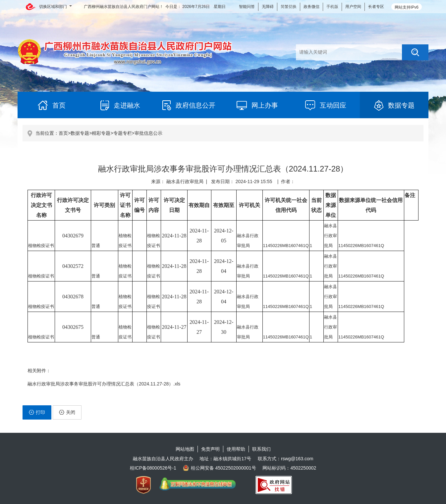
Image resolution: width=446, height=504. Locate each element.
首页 (63, 133)
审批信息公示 (148, 133)
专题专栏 (123, 133)
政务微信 (311, 7)
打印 (37, 412)
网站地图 (185, 449)
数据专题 (80, 133)
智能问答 (247, 7)
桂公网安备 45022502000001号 (220, 468)
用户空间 (353, 7)
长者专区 (376, 7)
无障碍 (268, 7)
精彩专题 (101, 133)
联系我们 (261, 449)
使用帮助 (236, 449)
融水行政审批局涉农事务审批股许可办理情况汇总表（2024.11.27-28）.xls (104, 384)
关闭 (67, 412)
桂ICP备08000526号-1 (153, 468)
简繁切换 (289, 7)
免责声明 (210, 449)
